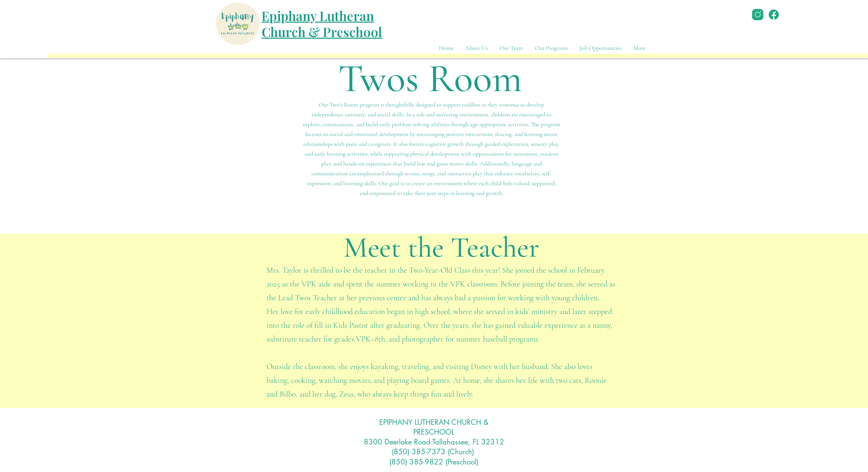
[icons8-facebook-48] (774, 15)
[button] (551, 45)
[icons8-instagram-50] (758, 15)
